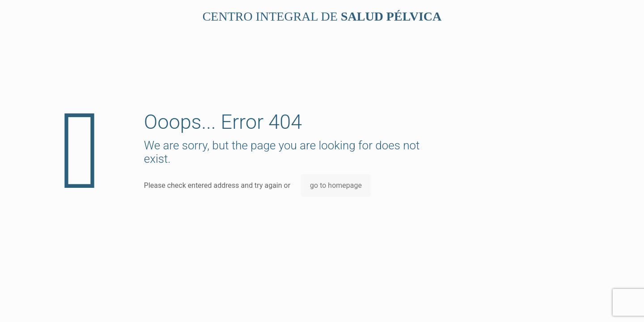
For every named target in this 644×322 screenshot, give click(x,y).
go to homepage (336, 185)
